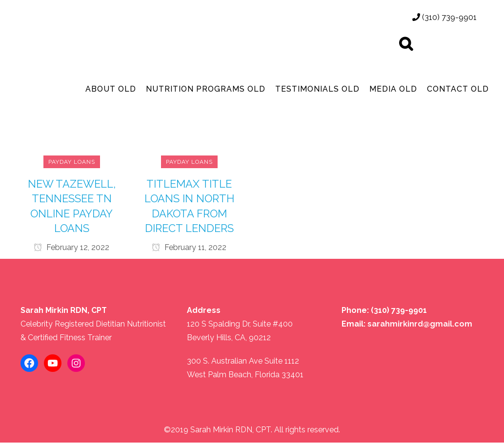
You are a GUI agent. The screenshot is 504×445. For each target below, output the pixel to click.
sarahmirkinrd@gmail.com (420, 326)
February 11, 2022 (189, 248)
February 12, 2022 (71, 248)
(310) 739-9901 (444, 17)
